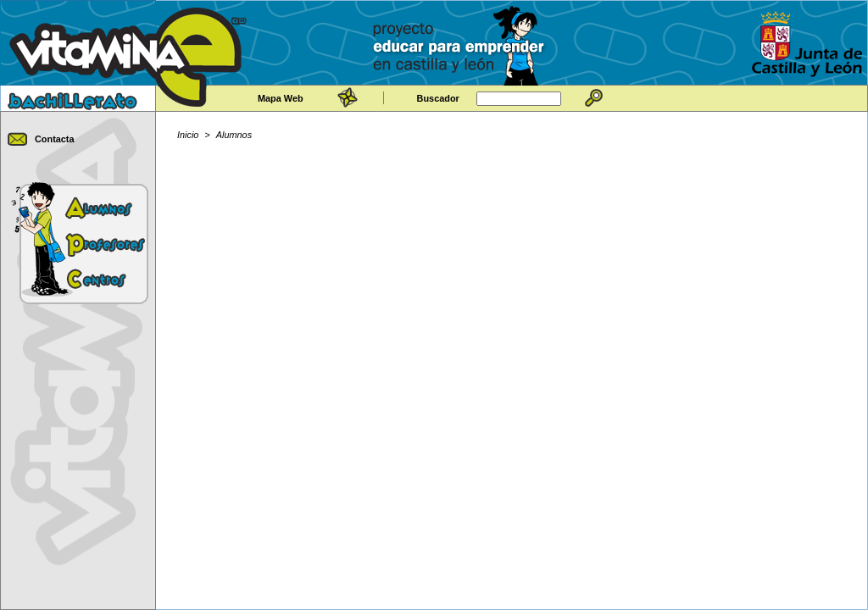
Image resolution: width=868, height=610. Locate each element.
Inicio (188, 135)
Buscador (438, 98)
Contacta (55, 139)
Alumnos (234, 135)
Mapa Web (281, 98)
